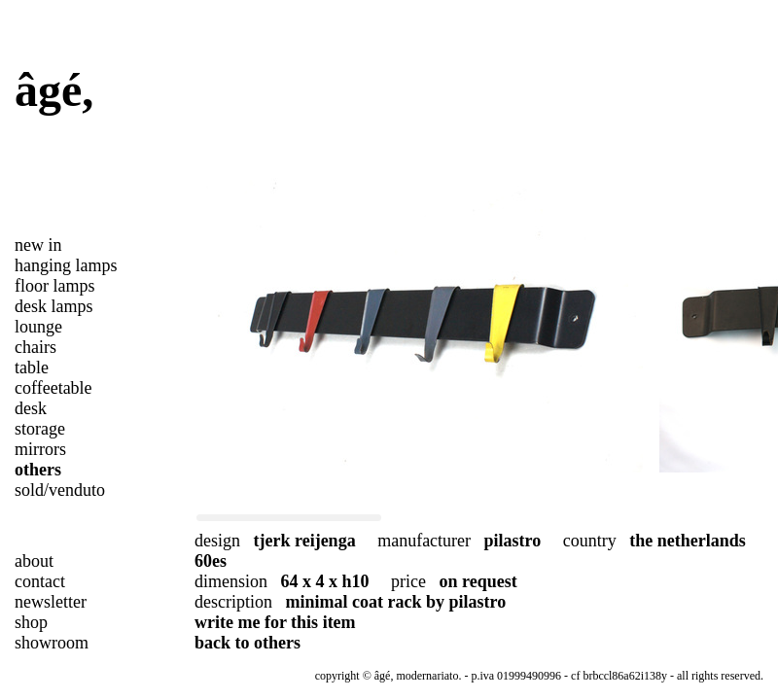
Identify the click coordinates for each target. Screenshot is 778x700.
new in (38, 245)
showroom (52, 643)
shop (31, 622)
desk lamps (54, 306)
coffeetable (53, 388)
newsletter (51, 602)
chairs (35, 347)
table (32, 367)
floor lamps (55, 286)
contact (40, 581)
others (38, 470)
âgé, (54, 90)
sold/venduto (60, 490)
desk (31, 408)
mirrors (40, 449)
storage (40, 429)
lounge (38, 327)
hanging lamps (66, 265)
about (34, 561)
